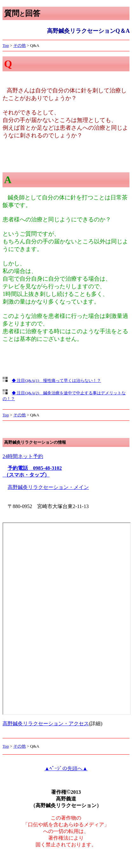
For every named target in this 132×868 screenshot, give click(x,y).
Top (6, 45)
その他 (20, 45)
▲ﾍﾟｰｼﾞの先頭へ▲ (66, 768)
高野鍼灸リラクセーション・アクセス (46, 724)
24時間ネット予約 (23, 456)
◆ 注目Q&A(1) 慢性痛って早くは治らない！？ (56, 380)
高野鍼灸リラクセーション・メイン (48, 487)
